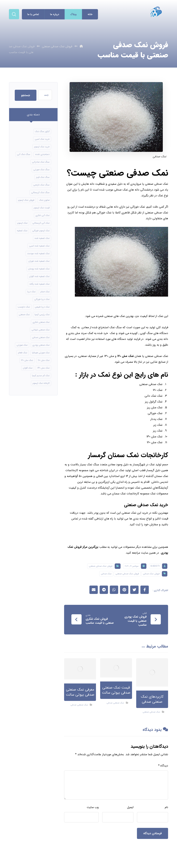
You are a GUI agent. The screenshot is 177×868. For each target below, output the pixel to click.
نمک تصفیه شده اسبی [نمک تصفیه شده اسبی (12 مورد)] (39, 246)
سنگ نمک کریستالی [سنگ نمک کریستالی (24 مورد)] (40, 192)
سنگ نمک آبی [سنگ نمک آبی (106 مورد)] (24, 154)
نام (166, 807)
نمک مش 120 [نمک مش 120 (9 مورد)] (27, 360)
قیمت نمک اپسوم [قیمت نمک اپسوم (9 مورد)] (42, 208)
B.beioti (155, 566)
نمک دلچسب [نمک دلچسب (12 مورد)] (24, 307)
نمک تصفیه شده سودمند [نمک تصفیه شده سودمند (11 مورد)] (38, 253)
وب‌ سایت (93, 807)
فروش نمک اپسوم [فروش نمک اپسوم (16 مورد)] (26, 200)
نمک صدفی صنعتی (151, 712)
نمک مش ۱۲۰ (126, 356)
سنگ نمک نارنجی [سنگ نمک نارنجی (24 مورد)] (41, 185)
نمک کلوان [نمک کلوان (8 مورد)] (28, 368)
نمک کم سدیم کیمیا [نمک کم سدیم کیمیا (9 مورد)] (41, 376)
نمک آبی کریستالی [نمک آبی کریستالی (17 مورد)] (41, 223)
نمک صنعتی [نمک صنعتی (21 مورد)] (24, 314)
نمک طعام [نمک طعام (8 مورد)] (23, 353)
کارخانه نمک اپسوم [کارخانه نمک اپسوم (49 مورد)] (41, 383)
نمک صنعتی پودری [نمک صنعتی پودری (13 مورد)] (41, 345)
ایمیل (130, 807)
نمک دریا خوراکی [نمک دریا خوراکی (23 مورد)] (42, 299)
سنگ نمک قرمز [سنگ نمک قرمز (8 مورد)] (43, 177)
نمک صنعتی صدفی (115, 703)
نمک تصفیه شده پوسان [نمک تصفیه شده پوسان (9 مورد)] (39, 269)
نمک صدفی (106, 574)
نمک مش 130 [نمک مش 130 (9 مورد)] (43, 368)
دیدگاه (163, 766)
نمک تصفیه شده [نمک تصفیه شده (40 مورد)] (42, 238)
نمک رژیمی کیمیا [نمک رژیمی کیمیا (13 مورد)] (42, 314)
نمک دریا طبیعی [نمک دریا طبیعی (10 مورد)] (42, 307)
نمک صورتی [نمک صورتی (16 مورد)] (22, 345)
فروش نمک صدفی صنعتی (101, 566)
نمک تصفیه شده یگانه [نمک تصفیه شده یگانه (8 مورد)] (40, 284)
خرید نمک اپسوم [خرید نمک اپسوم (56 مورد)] (42, 147)
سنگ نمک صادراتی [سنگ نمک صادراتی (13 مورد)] (41, 162)
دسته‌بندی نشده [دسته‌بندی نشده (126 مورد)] (42, 154)
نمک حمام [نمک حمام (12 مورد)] (45, 292)
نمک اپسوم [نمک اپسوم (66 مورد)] (22, 223)
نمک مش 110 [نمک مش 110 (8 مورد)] (44, 360)
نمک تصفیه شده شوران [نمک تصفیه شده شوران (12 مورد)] (39, 261)
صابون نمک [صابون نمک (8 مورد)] (44, 200)
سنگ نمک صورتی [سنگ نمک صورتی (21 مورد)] (41, 170)
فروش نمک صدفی (151, 574)
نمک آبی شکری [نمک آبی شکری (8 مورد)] (43, 215)
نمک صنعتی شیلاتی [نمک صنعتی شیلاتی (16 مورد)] (41, 330)
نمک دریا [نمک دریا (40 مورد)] (31, 292)
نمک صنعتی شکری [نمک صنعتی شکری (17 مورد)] (41, 322)
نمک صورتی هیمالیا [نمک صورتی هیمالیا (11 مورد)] (41, 353)
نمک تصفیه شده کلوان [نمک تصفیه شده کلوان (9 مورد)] (39, 276)
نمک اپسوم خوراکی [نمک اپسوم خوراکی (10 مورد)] (41, 231)
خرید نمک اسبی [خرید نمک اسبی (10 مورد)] (42, 139)
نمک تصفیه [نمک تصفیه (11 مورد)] (22, 231)
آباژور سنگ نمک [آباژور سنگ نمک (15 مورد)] (42, 131)
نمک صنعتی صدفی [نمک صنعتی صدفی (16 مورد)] (41, 337)
